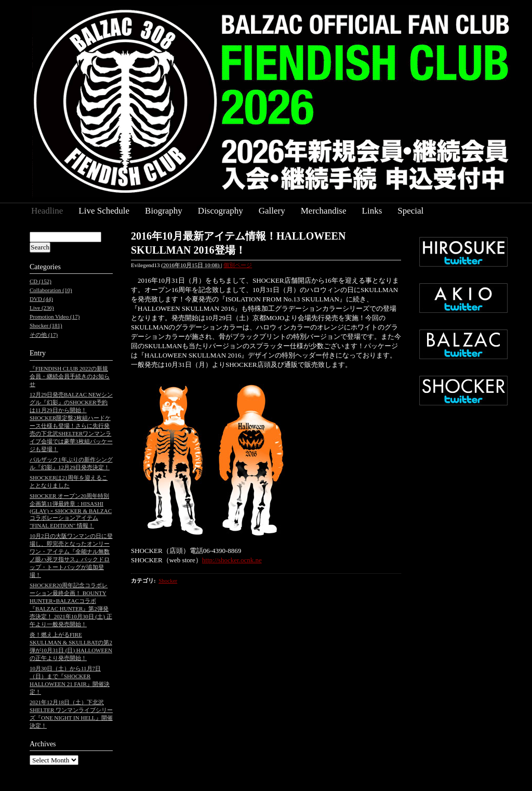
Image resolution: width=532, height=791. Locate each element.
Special (410, 211)
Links (372, 211)
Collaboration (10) (51, 290)
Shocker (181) (46, 325)
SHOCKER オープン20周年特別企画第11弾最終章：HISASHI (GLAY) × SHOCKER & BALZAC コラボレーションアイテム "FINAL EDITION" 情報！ (71, 511)
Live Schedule (104, 211)
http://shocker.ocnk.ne (232, 560)
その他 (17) (44, 335)
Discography (221, 211)
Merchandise (324, 211)
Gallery (272, 211)
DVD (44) (41, 299)
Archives (43, 744)
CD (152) (41, 281)
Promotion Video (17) (55, 317)
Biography (164, 211)
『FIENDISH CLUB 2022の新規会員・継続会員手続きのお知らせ (70, 376)
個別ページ (238, 265)
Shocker (168, 581)
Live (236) (42, 308)
